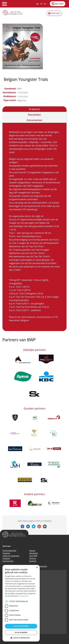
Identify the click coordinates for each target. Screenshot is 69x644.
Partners (33, 558)
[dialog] (21, 603)
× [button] (37, 568)
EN (45, 4)
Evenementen (8, 561)
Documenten (35, 120)
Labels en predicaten (11, 556)
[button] (21, 638)
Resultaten (34, 115)
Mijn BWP (59, 4)
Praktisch (34, 109)
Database (6, 553)
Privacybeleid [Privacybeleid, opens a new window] (23, 596)
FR (41, 4)
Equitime (33, 561)
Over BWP (33, 556)
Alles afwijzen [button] (21, 632)
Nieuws (32, 551)
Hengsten (6, 558)
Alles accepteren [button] (21, 626)
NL (38, 4)
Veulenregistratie (9, 551)
